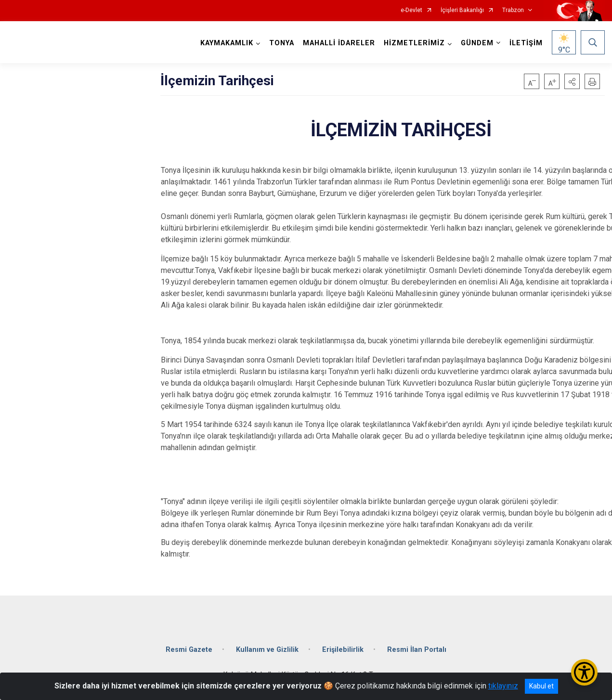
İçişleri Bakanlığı (462, 10)
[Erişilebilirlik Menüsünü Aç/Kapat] (584, 672)
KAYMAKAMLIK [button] (227, 43)
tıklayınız (503, 686)
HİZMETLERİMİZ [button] (414, 43)
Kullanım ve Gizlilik (267, 650)
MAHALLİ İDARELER (339, 43)
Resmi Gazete (189, 650)
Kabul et (541, 686)
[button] (572, 81)
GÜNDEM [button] (477, 43)
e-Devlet (411, 10)
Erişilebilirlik (343, 650)
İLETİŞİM (526, 43)
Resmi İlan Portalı (417, 650)
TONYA (282, 43)
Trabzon (513, 10)
